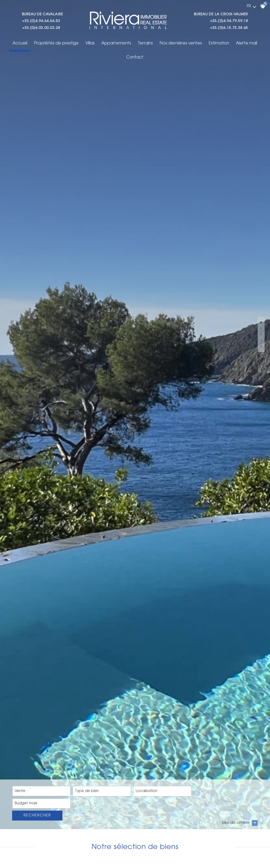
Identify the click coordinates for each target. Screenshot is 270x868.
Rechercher (238, 854)
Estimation (206, 44)
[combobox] (38, 854)
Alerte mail (233, 44)
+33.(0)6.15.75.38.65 (228, 28)
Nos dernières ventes (168, 44)
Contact (258, 44)
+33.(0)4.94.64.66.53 (42, 21)
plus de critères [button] (240, 862)
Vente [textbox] (21, 854)
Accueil (11, 44)
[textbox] (89, 854)
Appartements (105, 44)
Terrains (133, 44)
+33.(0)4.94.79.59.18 (228, 21)
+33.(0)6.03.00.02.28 (42, 28)
